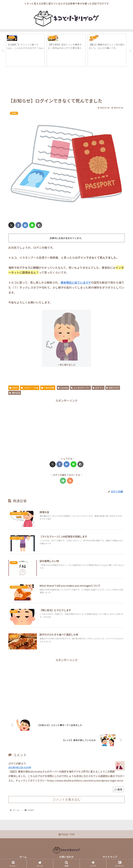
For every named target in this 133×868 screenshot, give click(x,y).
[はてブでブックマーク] (25, 225)
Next (130, 51)
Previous (3, 51)
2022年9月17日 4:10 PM (20, 768)
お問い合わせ (66, 857)
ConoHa (63, 388)
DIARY (14, 388)
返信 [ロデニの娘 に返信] (118, 789)
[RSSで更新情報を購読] (70, 481)
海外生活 (15, 393)
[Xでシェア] (11, 225)
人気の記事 (48, 388)
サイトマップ (110, 857)
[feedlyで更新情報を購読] (63, 481)
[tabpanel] (25, 50)
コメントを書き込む (66, 800)
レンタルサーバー (80, 388)
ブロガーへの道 (30, 388)
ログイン (98, 388)
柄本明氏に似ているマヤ (76, 283)
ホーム (23, 857)
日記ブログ (113, 388)
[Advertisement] (66, 84)
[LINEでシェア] (32, 225)
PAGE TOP (67, 834)
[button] (39, 225)
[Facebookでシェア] (18, 225)
